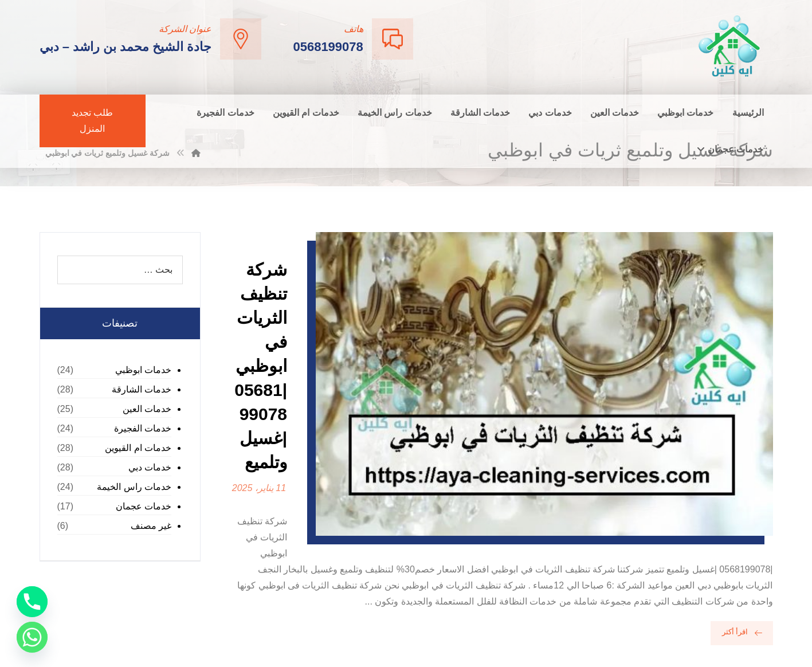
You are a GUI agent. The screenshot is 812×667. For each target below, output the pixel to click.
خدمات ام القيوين (138, 448)
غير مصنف (151, 526)
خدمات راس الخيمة (134, 487)
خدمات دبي (150, 467)
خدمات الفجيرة (143, 428)
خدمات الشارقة (142, 389)
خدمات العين (147, 409)
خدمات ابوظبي (143, 370)
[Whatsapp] (32, 637)
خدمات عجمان (144, 506)
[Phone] (32, 602)
